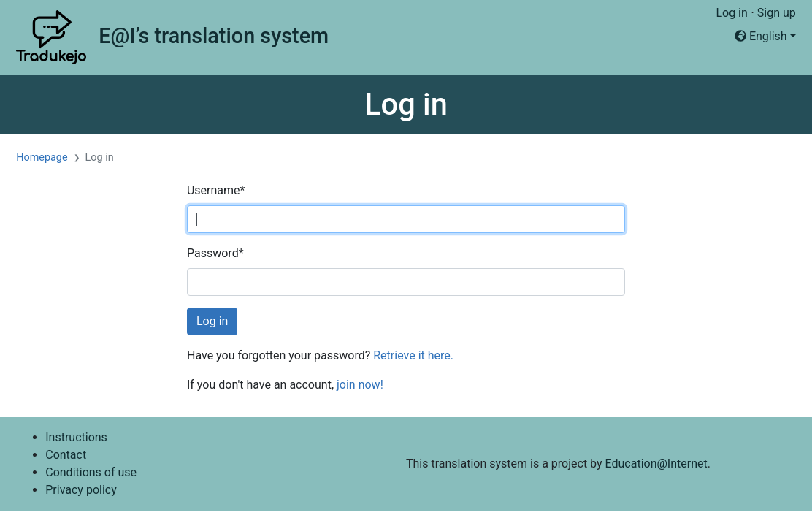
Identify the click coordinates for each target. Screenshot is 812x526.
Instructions (76, 437)
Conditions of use (91, 472)
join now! (360, 385)
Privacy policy (81, 490)
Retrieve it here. (413, 355)
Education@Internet (656, 464)
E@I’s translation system (214, 36)
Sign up (777, 13)
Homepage (42, 157)
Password (215, 253)
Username (216, 190)
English (761, 36)
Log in (731, 13)
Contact (66, 455)
